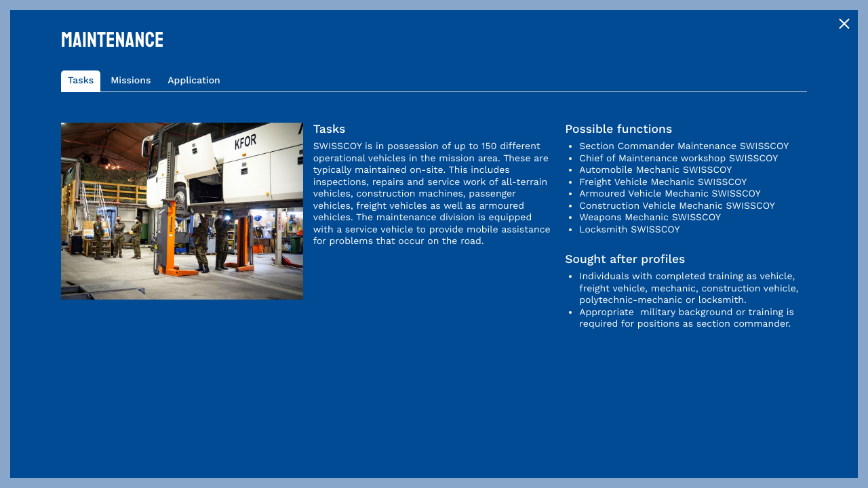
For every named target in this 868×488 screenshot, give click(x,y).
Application (194, 81)
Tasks (81, 81)
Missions (131, 81)
